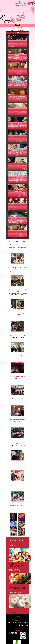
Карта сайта (17, 618)
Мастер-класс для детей (20, 16)
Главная (19, 1)
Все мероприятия (23, 512)
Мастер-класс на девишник (20, 10)
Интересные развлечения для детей (17, 545)
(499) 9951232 (17, 28)
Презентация (19, 21)
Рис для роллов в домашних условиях (16, 592)
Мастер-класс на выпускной (20, 11)
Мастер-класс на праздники (20, 12)
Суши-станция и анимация (20, 7)
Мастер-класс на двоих (20, 9)
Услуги (19, 2)
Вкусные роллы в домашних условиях (16, 570)
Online (19, 621)
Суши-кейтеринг (20, 5)
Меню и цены (19, 20)
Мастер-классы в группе (20, 18)
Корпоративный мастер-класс (20, 6)
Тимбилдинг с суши (20, 17)
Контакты (19, 23)
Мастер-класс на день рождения (20, 3)
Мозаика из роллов (20, 15)
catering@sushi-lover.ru (17, 30)
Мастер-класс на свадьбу (20, 14)
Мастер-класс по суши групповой (20, 13)
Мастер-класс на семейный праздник (20, 8)
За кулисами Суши (19, 22)
